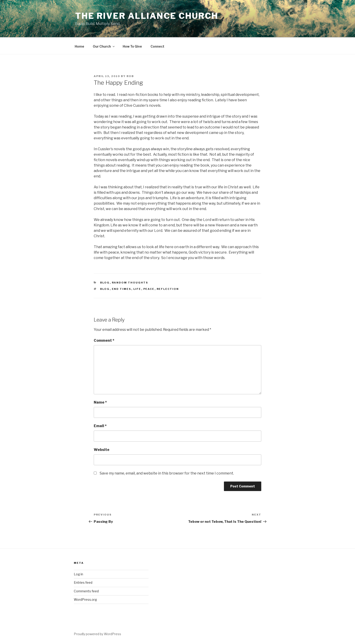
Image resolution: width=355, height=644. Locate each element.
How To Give (132, 46)
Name (100, 402)
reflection (168, 288)
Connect (157, 46)
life (137, 288)
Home (79, 46)
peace (149, 288)
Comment (104, 340)
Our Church (104, 46)
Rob (130, 75)
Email (100, 425)
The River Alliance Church (147, 16)
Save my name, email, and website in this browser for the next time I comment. (167, 473)
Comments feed (86, 590)
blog (105, 282)
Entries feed (83, 582)
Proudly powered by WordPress (97, 633)
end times (122, 288)
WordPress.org (85, 599)
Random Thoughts (130, 282)
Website (102, 449)
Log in (78, 573)
